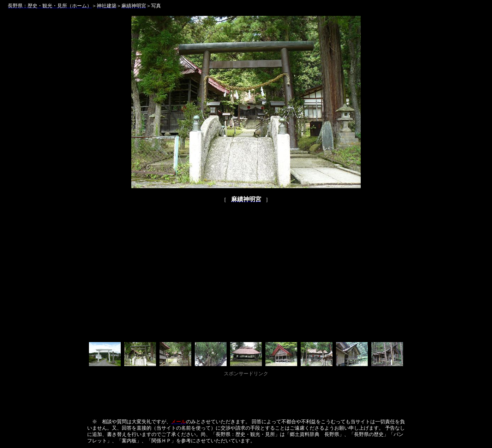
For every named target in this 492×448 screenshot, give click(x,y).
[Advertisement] (246, 394)
